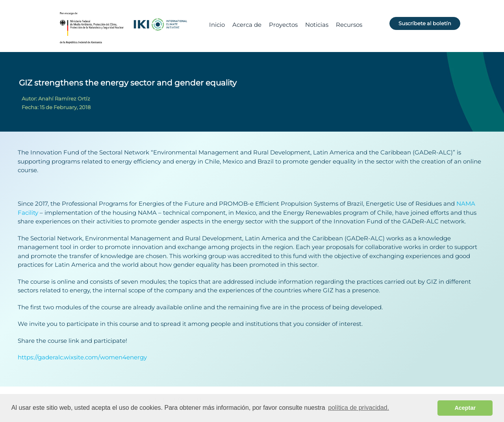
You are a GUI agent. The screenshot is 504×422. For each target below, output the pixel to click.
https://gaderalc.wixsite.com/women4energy (82, 357)
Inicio (217, 25)
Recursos (349, 25)
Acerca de (247, 25)
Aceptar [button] (465, 408)
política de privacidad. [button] (359, 408)
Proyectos (283, 25)
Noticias (317, 25)
